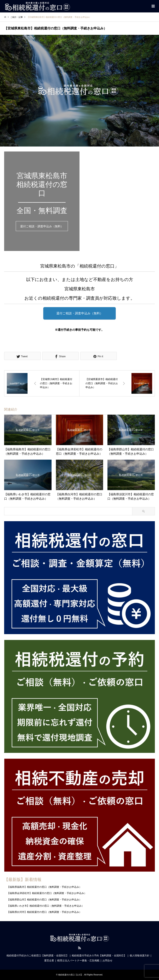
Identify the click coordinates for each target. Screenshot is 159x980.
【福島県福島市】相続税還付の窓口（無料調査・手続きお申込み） (44, 887)
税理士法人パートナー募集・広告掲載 (78, 961)
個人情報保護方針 (140, 956)
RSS (79, 948)
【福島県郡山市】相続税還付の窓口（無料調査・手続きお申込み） (44, 900)
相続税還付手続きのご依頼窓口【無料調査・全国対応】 (37, 956)
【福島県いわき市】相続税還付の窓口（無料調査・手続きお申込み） (46, 906)
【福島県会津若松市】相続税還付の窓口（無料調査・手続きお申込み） (47, 893)
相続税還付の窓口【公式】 (71, 975)
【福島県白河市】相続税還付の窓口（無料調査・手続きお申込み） (44, 912)
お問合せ (107, 961)
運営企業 (49, 961)
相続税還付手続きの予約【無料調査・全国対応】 (99, 956)
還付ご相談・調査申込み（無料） (42, 226)
